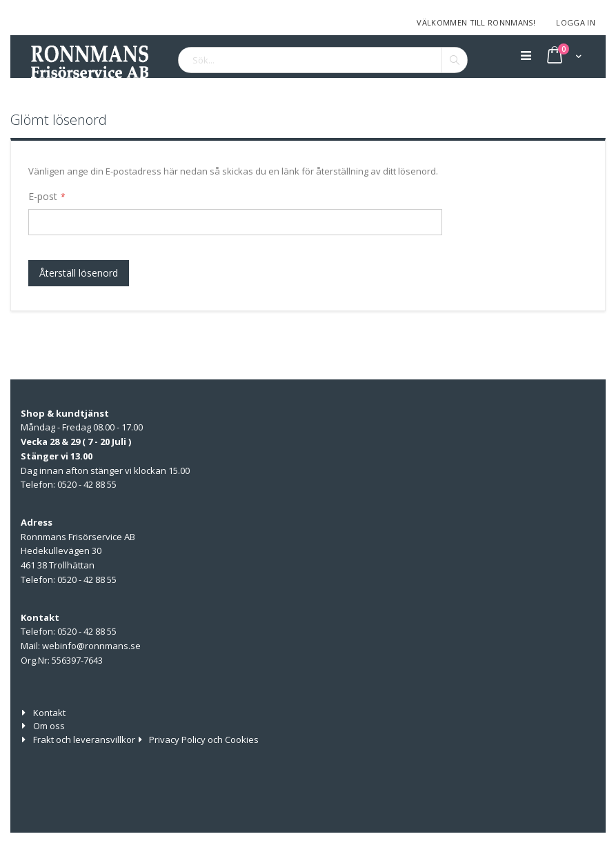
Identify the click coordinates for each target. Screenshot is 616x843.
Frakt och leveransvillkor (84, 740)
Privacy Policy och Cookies (204, 740)
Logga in (576, 22)
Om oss (49, 726)
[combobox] (323, 60)
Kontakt (49, 713)
